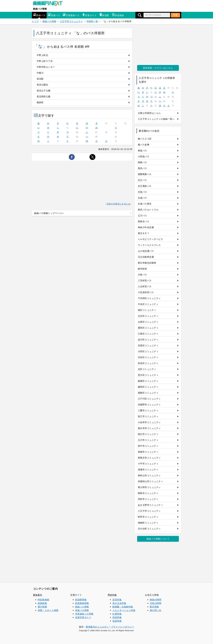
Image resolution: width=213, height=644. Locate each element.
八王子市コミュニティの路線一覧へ (156, 119)
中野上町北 (42, 55)
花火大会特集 (119, 603)
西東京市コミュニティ (149, 458)
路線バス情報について (158, 539)
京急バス (142, 192)
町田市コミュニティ (148, 517)
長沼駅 (40, 79)
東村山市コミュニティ (149, 475)
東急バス (142, 151)
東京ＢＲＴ (144, 233)
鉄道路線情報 (82, 603)
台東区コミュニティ (148, 322)
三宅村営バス (145, 281)
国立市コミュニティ (148, 434)
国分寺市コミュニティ (149, 428)
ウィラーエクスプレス (149, 245)
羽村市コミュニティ (148, 499)
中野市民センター (46, 67)
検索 (175, 15)
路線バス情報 (40, 9)
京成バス (142, 198)
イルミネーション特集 (124, 610)
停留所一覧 (92, 21)
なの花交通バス (146, 251)
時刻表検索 (43, 600)
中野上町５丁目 (45, 61)
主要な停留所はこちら (149, 113)
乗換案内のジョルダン (97, 627)
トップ (35, 21)
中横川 (40, 73)
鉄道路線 (118, 15)
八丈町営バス (145, 286)
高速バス (54, 15)
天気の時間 (156, 603)
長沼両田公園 (44, 97)
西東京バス (144, 221)
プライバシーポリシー (123, 627)
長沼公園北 (42, 85)
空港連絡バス (71, 15)
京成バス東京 (145, 204)
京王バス (142, 180)
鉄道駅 (104, 15)
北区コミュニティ (147, 369)
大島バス (142, 275)
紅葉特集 (117, 614)
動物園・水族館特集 (123, 607)
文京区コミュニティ (148, 316)
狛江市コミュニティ (148, 416)
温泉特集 (117, 621)
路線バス (39, 15)
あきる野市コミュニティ (151, 505)
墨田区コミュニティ (148, 328)
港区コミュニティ (147, 310)
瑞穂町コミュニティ (148, 523)
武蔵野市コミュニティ (149, 405)
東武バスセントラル (148, 210)
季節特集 (112, 595)
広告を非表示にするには (118, 204)
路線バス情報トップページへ (49, 213)
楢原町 (40, 102)
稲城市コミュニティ (148, 452)
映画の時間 (156, 600)
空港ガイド (89, 15)
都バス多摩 (144, 145)
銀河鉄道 (142, 269)
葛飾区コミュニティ (148, 393)
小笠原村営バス (146, 292)
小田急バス (144, 156)
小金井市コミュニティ (149, 422)
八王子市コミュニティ (71, 21)
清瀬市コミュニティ (148, 470)
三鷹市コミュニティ (148, 410)
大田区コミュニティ (148, 351)
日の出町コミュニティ (149, 529)
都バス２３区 (145, 139)
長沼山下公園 (44, 91)
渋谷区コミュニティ (148, 357)
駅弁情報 (154, 607)
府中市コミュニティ (148, 446)
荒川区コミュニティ (148, 375)
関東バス (142, 162)
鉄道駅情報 (81, 600)
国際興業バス (145, 174)
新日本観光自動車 (147, 263)
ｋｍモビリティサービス (151, 239)
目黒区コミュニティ (148, 345)
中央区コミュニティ (148, 304)
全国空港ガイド (83, 617)
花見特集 (117, 600)
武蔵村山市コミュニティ (151, 481)
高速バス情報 (82, 610)
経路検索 (42, 603)
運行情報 (42, 607)
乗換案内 (38, 595)
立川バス (142, 216)
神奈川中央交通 (146, 227)
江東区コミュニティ (148, 334)
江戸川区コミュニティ (149, 399)
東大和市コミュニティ (149, 487)
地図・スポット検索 (48, 610)
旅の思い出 (156, 610)
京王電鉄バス (145, 186)
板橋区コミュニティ (148, 381)
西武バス (142, 168)
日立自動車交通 (146, 257)
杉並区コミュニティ (148, 363)
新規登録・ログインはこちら (158, 68)
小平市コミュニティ (148, 464)
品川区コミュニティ (148, 340)
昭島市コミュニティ (148, 493)
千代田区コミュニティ (149, 298)
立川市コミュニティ (148, 440)
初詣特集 (117, 617)
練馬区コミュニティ (148, 387)
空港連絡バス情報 (84, 614)
